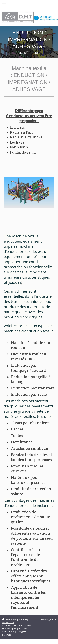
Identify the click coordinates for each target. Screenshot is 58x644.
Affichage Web (48, 620)
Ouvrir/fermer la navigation (29, 4)
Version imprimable (15, 620)
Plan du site (8, 623)
